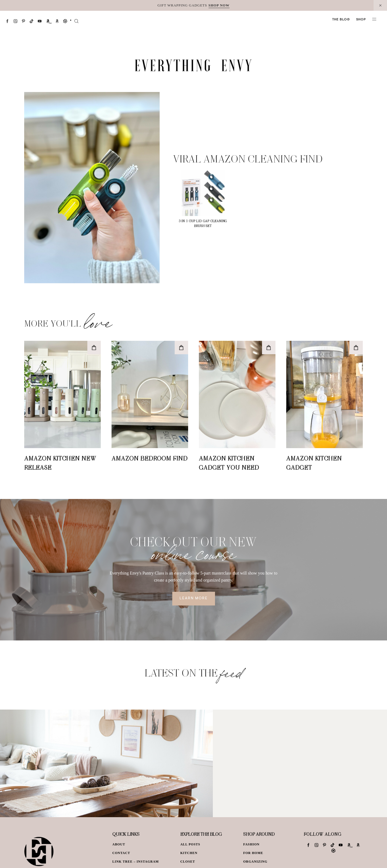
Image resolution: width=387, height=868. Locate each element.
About (119, 844)
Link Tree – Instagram (136, 862)
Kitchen (189, 853)
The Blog (341, 20)
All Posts (190, 844)
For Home (253, 853)
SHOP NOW (219, 5)
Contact (121, 853)
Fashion (251, 844)
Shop (361, 20)
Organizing (255, 862)
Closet (188, 862)
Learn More (194, 598)
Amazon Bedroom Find (150, 458)
